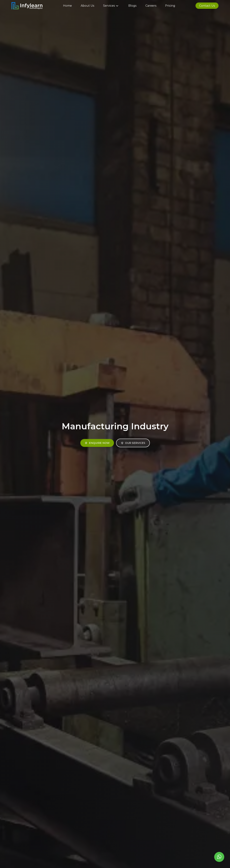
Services (111, 6)
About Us (87, 6)
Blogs (132, 6)
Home (67, 6)
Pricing (170, 6)
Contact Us (207, 6)
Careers (151, 6)
